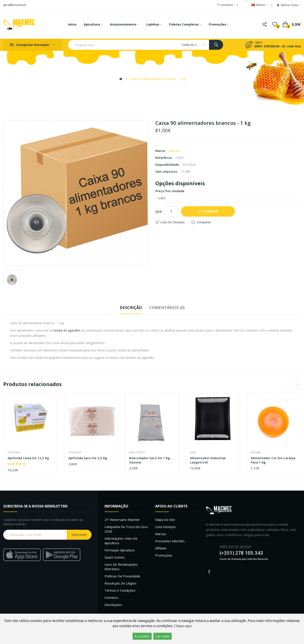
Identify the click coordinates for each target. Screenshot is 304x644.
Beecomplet (137, 452)
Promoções (164, 555)
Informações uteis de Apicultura (121, 541)
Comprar (209, 211)
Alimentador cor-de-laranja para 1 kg (273, 460)
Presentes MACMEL (170, 541)
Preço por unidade (170, 191)
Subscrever (79, 535)
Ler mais (162, 636)
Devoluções (113, 605)
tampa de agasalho (67, 330)
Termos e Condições (120, 590)
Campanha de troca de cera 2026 (126, 529)
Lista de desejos (172, 222)
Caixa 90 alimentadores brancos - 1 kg (158, 79)
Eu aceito (142, 636)
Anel (193, 452)
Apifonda (14, 452)
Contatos (111, 597)
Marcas (161, 534)
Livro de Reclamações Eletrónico (121, 567)
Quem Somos (115, 557)
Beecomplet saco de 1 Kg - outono (151, 460)
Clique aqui (183, 626)
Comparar (204, 222)
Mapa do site (165, 520)
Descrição (131, 308)
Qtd (158, 211)
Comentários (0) (167, 308)
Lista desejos (165, 527)
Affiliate (161, 548)
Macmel (174, 151)
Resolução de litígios (121, 583)
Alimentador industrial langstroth (208, 460)
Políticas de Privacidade (122, 576)
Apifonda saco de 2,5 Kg (88, 458)
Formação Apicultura (120, 550)
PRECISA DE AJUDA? (236, 547)
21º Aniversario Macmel (122, 520)
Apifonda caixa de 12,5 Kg (28, 458)
